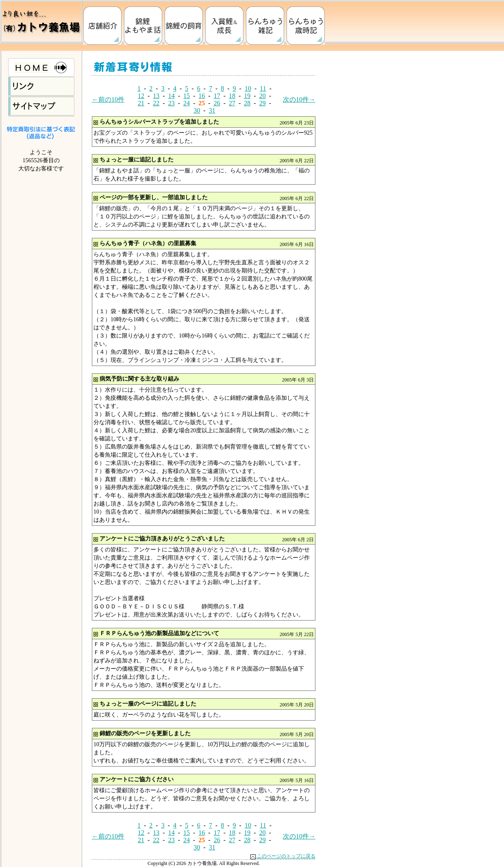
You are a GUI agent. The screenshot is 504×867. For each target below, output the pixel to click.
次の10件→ (299, 99)
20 (263, 96)
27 (232, 103)
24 (187, 103)
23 (172, 103)
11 (263, 88)
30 (197, 110)
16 (202, 96)
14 (172, 96)
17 (217, 96)
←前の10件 (108, 99)
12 (141, 96)
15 (187, 96)
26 (217, 103)
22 (156, 103)
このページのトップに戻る (283, 856)
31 (212, 110)
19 (247, 96)
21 (141, 103)
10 (248, 88)
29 (263, 103)
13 (156, 96)
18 (232, 96)
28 (247, 103)
